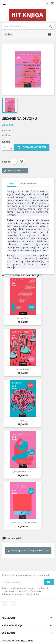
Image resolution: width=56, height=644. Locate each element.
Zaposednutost (23, 369)
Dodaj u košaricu (31, 147)
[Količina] (6, 147)
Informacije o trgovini (17, 641)
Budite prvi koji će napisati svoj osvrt (28, 551)
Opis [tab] (11, 183)
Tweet (22, 161)
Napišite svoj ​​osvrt (15, 171)
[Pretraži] (28, 26)
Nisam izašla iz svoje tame (23, 523)
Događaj (23, 420)
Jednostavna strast (23, 471)
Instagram (13, 604)
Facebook (5, 604)
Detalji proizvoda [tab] (28, 183)
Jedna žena (23, 318)
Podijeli (14, 161)
